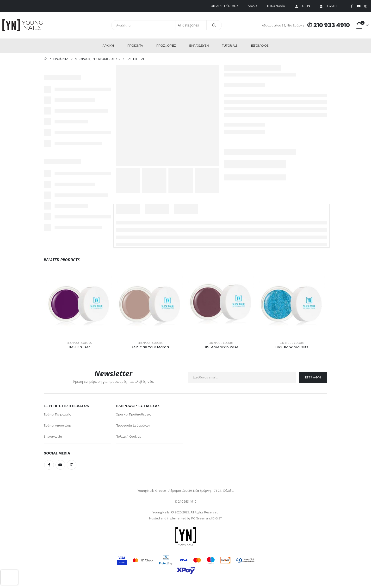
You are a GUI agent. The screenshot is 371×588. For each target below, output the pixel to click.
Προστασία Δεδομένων (133, 425)
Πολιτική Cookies (128, 436)
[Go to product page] (79, 304)
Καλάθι (253, 6)
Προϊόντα (135, 46)
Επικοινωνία (276, 6)
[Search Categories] (191, 25)
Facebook (49, 465)
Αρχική (108, 46)
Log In (302, 6)
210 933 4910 (332, 25)
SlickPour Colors (79, 343)
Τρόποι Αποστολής (58, 425)
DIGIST (217, 518)
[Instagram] (365, 6)
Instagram (72, 465)
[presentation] (9, 577)
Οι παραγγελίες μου (224, 6)
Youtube (60, 465)
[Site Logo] (23, 25)
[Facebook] (352, 6)
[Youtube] (359, 6)
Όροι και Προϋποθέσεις (133, 414)
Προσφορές (166, 46)
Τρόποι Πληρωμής (57, 414)
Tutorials (230, 46)
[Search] (214, 25)
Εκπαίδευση (199, 46)
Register (329, 6)
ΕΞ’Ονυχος (260, 46)
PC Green (198, 518)
